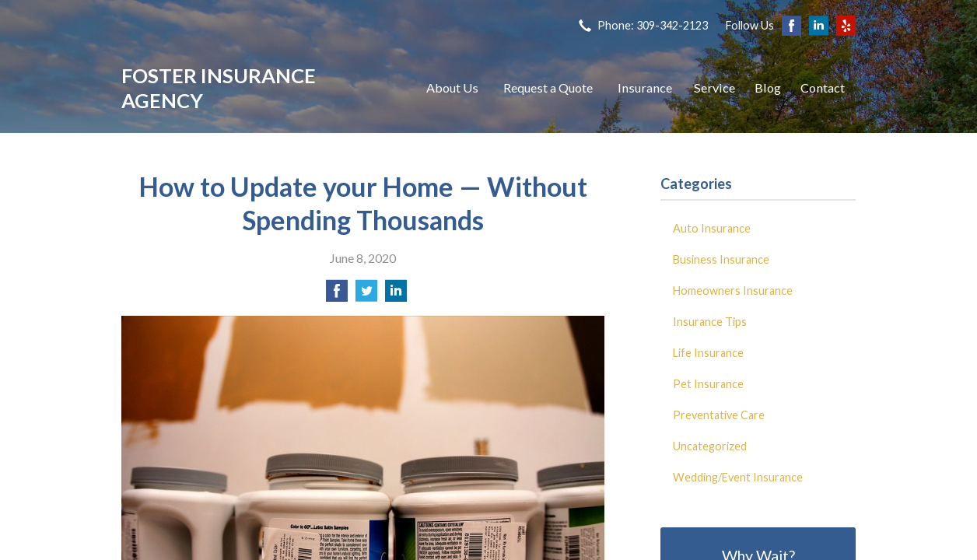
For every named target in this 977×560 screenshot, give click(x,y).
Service (714, 87)
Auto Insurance (712, 228)
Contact (823, 87)
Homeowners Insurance (733, 290)
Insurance (645, 87)
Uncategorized (710, 446)
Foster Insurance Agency (219, 88)
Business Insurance (721, 259)
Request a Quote (548, 87)
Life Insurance (708, 353)
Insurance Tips (710, 322)
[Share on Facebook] (337, 295)
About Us (452, 87)
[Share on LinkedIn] (396, 295)
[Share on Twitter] (366, 295)
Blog (768, 87)
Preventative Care (719, 415)
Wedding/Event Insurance (738, 477)
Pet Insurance (708, 384)
